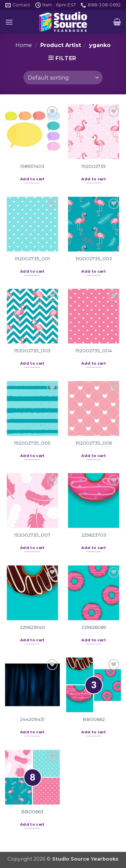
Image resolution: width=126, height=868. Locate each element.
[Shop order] (63, 78)
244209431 (32, 719)
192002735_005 (32, 443)
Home (24, 45)
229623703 (94, 535)
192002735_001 (32, 259)
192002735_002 (94, 259)
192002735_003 (32, 351)
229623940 (32, 627)
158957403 (32, 166)
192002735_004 (94, 351)
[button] (9, 22)
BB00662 (94, 719)
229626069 (94, 627)
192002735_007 (32, 535)
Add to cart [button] (32, 179)
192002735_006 (94, 443)
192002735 (94, 166)
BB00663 (32, 812)
